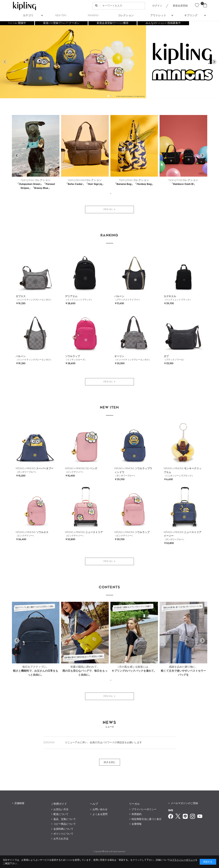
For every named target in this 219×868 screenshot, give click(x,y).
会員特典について (63, 829)
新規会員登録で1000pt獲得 (113, 23)
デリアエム (71, 296)
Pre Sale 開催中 (17, 23)
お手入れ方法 (61, 839)
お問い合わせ (100, 809)
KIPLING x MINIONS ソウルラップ (132, 532)
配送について (61, 814)
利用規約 (137, 814)
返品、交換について (65, 819)
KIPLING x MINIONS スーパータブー (35, 468)
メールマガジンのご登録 (184, 803)
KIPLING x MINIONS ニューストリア (84, 532)
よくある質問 (100, 814)
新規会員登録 (180, 6)
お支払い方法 (61, 809)
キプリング (191, 15)
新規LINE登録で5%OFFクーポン (61, 23)
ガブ (166, 356)
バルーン (119, 296)
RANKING (93, 15)
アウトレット (158, 15)
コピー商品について (65, 824)
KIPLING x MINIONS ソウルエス (32, 532)
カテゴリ (28, 15)
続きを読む (110, 762)
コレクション (126, 15)
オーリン (119, 356)
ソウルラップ (73, 356)
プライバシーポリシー (144, 809)
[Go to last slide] (17, 155)
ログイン (157, 6)
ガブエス (21, 296)
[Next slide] (214, 62)
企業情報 (137, 824)
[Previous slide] (5, 62)
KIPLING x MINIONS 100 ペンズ (81, 468)
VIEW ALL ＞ (109, 209)
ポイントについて (63, 834)
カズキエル (170, 296)
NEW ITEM (61, 15)
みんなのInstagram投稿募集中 (163, 23)
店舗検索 (19, 803)
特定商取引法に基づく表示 (146, 819)
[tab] (108, 96)
